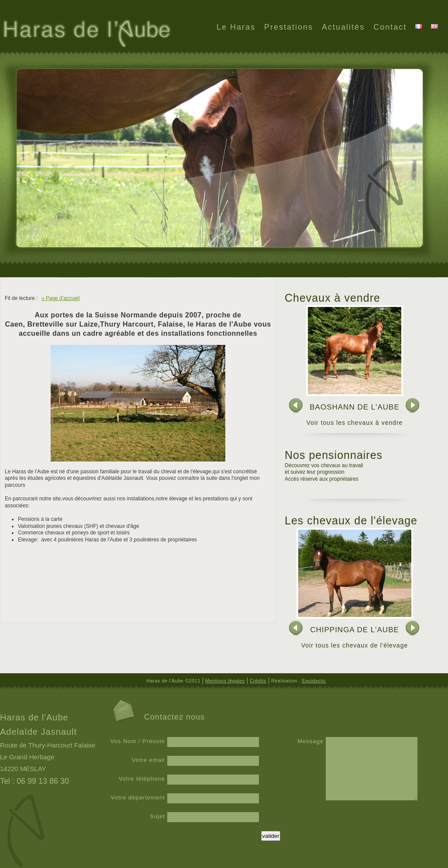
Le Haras (236, 27)
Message (310, 741)
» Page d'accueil (61, 298)
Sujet (157, 816)
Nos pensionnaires (334, 455)
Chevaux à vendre (333, 298)
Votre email (148, 760)
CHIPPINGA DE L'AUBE (355, 630)
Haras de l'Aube (86, 34)
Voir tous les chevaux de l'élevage (355, 645)
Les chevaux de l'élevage (351, 520)
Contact (390, 27)
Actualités (343, 27)
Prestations (289, 27)
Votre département (138, 797)
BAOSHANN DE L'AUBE (354, 407)
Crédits (258, 681)
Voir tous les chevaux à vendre (355, 423)
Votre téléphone (142, 779)
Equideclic (314, 681)
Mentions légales (225, 681)
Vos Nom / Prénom (138, 741)
